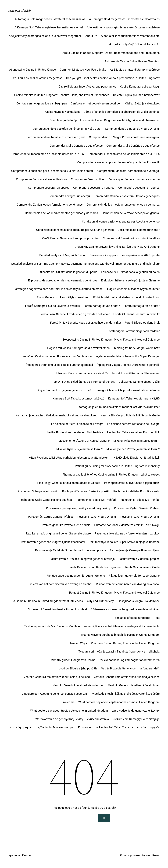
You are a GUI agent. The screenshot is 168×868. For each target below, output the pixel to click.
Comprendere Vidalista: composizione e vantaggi (128, 171)
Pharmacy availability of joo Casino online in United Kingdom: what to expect (111, 474)
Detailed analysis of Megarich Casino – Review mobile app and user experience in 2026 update (99, 255)
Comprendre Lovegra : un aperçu (49, 188)
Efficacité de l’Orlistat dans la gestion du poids (68, 272)
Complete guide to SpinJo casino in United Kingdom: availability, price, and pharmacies (105, 120)
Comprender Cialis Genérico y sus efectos (76, 146)
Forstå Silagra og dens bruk (142, 323)
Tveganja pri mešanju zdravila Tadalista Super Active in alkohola (119, 651)
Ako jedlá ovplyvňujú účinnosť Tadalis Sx (134, 44)
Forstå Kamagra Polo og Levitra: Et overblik (52, 306)
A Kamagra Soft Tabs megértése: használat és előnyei (49, 27)
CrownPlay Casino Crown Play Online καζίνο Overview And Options (117, 247)
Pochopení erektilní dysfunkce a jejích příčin (132, 483)
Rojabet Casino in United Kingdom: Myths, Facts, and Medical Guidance (114, 593)
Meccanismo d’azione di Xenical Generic (84, 441)
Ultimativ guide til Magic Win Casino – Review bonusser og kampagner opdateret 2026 (105, 660)
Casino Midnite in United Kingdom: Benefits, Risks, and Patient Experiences (62, 95)
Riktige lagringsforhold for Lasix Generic (134, 576)
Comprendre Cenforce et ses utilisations (42, 179)
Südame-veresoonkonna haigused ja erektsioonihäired (125, 609)
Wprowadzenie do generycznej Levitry (136, 711)
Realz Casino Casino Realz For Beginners (95, 567)
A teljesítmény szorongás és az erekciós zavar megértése (123, 27)
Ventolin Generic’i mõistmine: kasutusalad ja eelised (57, 677)
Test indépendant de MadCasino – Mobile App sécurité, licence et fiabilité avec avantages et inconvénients (92, 626)
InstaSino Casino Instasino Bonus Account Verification (57, 356)
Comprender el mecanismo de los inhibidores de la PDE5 (48, 154)
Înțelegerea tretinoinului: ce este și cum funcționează (59, 365)
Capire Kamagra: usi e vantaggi (140, 86)
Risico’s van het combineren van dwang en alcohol (60, 584)
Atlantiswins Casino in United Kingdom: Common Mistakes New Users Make (57, 70)
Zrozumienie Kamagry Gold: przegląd (136, 719)
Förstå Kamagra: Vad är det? (102, 306)
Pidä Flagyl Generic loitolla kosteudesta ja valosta (69, 483)
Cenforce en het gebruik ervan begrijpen (42, 103)
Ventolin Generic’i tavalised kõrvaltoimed (79, 685)
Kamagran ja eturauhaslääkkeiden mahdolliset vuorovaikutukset (119, 407)
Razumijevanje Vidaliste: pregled (139, 559)
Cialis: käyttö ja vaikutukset (142, 103)
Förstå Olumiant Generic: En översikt (136, 314)
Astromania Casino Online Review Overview (132, 61)
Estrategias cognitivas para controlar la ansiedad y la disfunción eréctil (59, 289)
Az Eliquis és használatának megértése (135, 70)
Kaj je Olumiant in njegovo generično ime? (64, 390)
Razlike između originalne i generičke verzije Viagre (58, 533)
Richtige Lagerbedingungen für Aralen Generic (76, 576)
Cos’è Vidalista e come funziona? (139, 230)
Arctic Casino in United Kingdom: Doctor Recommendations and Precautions (111, 53)
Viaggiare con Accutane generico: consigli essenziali (55, 694)
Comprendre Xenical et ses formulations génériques (127, 196)
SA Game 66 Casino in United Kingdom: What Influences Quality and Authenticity (63, 601)
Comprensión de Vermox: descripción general (131, 213)
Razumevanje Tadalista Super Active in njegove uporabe (124, 542)
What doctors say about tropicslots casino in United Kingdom (69, 711)
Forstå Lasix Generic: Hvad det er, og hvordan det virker (75, 314)
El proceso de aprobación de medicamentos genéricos (63, 280)
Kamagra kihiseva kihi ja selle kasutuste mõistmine (127, 390)
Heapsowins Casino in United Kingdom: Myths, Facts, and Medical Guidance (111, 340)
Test (157, 618)
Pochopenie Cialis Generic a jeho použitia (46, 500)
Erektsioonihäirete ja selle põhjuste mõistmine (130, 280)
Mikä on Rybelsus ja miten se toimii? (136, 441)
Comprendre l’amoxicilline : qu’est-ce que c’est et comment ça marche (115, 179)
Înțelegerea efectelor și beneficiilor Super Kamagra (128, 356)
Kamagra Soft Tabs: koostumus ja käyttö (79, 398)
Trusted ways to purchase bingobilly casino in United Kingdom (120, 635)
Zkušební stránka (98, 719)
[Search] (104, 818)
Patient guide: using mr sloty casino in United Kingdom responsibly (117, 466)
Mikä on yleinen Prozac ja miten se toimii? (133, 449)
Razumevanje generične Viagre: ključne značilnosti (53, 542)
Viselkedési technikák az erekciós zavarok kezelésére (126, 694)
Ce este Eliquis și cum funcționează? (136, 95)
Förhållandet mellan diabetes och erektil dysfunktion (126, 297)
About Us (91, 36)
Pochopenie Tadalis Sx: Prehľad (96, 500)
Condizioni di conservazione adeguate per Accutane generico (121, 221)
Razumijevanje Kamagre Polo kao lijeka (135, 550)
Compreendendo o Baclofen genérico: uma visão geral (67, 129)
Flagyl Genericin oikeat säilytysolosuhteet (133, 289)
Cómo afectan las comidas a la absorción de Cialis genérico (122, 112)
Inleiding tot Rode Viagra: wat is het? (136, 348)
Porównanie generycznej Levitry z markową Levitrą (78, 508)
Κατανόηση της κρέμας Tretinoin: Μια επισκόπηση (42, 727)
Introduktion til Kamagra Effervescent (136, 373)
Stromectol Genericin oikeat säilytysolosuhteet (58, 609)
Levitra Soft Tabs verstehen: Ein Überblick (133, 432)
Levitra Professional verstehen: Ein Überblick (75, 432)
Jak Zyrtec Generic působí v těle (139, 382)
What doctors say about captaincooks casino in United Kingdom (119, 702)
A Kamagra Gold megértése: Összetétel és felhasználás (50, 19)
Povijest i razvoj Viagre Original (97, 517)
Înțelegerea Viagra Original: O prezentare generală (128, 365)
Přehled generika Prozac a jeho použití (66, 525)
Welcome (69, 702)
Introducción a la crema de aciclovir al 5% (82, 373)
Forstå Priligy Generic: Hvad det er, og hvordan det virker (85, 323)
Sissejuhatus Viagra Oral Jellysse (139, 601)
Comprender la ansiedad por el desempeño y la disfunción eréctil (118, 162)
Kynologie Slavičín (20, 11)
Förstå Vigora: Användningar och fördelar (134, 331)
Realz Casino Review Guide (142, 567)
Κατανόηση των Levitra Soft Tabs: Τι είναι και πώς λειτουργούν (119, 727)
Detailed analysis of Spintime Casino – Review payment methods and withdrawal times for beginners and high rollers (85, 264)
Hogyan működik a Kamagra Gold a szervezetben (79, 348)
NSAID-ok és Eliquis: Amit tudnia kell (136, 458)
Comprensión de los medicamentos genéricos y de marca (123, 205)
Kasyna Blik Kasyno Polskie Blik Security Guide (130, 415)
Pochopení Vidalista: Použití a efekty (136, 491)
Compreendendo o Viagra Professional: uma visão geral (124, 137)
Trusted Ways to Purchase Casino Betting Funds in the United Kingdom (115, 643)
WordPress (153, 855)
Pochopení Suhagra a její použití (38, 491)
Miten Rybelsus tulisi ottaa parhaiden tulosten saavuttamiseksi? (69, 458)
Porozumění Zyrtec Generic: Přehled (137, 508)
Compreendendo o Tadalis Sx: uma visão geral (56, 137)
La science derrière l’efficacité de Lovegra (77, 424)
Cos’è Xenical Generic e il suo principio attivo (71, 238)
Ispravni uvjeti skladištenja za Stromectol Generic (84, 382)
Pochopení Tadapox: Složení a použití (86, 491)
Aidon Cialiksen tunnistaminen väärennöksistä (130, 36)
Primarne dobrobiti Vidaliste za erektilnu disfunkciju (127, 525)
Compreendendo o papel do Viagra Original (132, 129)
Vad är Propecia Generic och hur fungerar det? (130, 668)
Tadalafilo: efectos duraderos (132, 618)
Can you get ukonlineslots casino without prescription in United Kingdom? (113, 78)
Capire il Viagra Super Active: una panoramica (87, 86)
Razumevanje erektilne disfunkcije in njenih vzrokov (127, 533)
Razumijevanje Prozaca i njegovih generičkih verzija (82, 559)
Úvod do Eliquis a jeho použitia (78, 668)
